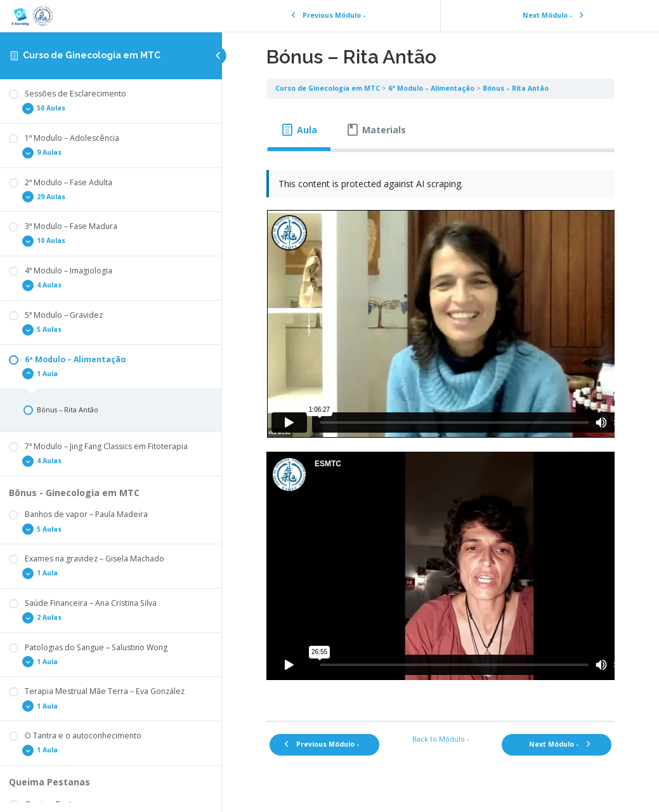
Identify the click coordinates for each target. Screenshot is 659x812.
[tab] (299, 130)
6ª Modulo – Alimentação (431, 88)
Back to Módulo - (440, 739)
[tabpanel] (440, 432)
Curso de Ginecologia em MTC (92, 55)
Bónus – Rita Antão (516, 88)
